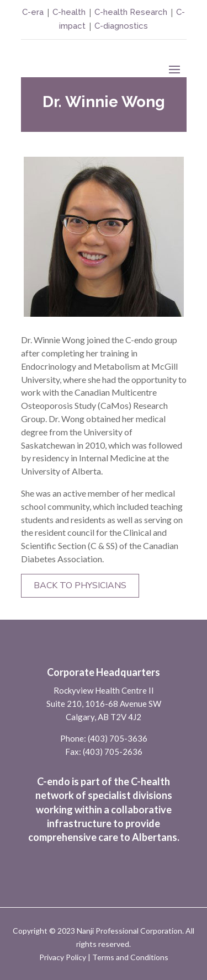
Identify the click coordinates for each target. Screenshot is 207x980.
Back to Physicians (80, 585)
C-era (34, 12)
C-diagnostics (121, 26)
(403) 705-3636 (118, 738)
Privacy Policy (63, 957)
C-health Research (131, 12)
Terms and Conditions (130, 957)
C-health (68, 12)
